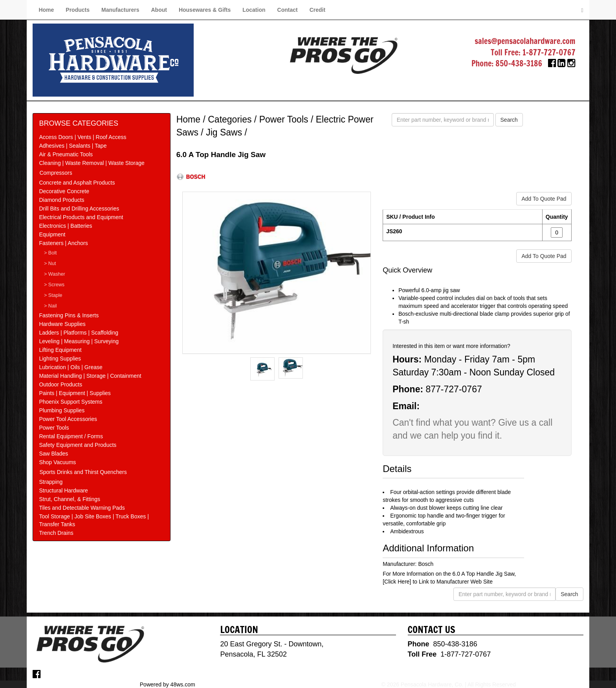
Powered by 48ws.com (168, 684)
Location (254, 10)
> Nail (50, 306)
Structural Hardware (63, 490)
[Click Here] (397, 582)
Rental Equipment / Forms (71, 436)
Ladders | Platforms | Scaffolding (79, 333)
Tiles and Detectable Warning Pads (82, 508)
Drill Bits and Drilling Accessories (79, 209)
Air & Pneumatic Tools (66, 154)
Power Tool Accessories (68, 419)
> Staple (53, 295)
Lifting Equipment (60, 350)
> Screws (54, 285)
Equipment (52, 234)
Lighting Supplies (60, 359)
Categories (230, 119)
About (159, 10)
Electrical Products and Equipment (81, 217)
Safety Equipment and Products (78, 445)
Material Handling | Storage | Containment (90, 376)
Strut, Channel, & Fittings (70, 499)
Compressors (56, 173)
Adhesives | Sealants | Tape (73, 146)
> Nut (50, 263)
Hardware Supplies (62, 324)
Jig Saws (224, 132)
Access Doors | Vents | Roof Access (82, 137)
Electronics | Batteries (65, 226)
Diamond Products (61, 200)
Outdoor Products (60, 384)
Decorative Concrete (64, 191)
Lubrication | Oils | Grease (71, 367)
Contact (288, 10)
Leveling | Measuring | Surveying (79, 341)
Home (46, 10)
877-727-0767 (454, 389)
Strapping (51, 482)
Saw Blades (53, 454)
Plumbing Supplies (62, 410)
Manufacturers (120, 10)
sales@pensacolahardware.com (525, 41)
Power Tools (54, 428)
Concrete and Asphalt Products (77, 183)
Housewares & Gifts (205, 10)
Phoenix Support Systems (71, 402)
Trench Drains (56, 533)
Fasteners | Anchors (63, 243)
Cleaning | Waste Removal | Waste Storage (92, 163)
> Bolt (50, 253)
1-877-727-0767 (549, 52)
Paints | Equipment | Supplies (75, 393)
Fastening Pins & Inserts (69, 315)
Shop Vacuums (57, 462)
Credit (317, 10)
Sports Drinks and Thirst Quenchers (83, 472)
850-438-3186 (519, 63)
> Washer (55, 274)
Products (78, 10)
